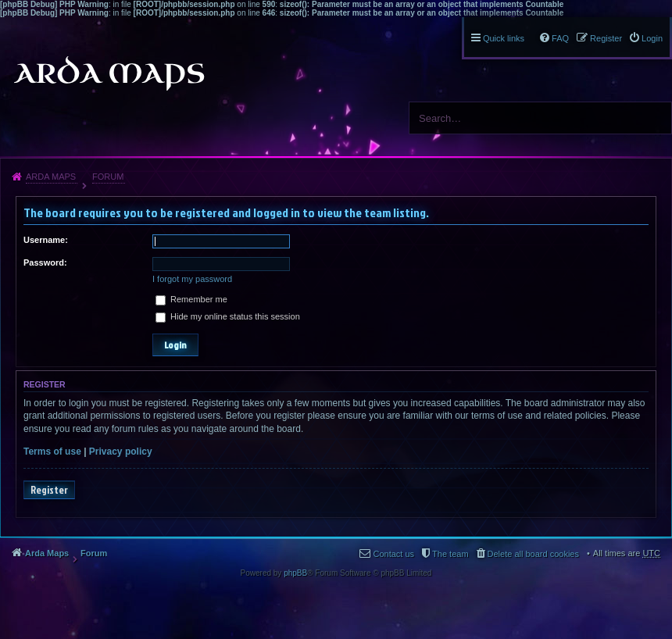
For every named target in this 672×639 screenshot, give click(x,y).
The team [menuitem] (450, 554)
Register (49, 490)
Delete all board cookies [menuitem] (533, 554)
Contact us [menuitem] (393, 554)
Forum (108, 177)
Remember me (191, 299)
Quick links (504, 38)
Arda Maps (51, 177)
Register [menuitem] (606, 38)
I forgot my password (192, 279)
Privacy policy (121, 452)
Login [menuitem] (652, 38)
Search (654, 118)
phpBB (295, 573)
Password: (45, 262)
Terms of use (52, 452)
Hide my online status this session (228, 316)
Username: (46, 240)
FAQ (560, 38)
